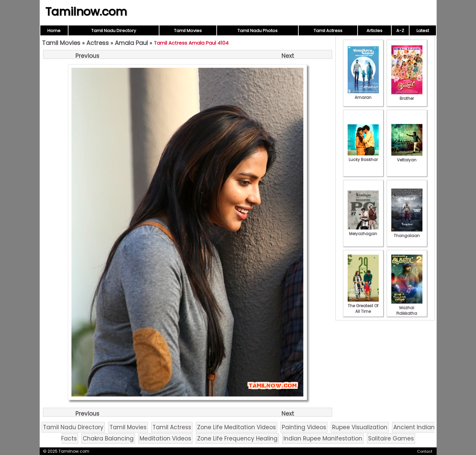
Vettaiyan (407, 157)
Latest (423, 31)
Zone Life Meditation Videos (237, 427)
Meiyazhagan (363, 231)
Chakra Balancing (108, 438)
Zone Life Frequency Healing (237, 438)
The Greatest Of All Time (363, 306)
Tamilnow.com (86, 12)
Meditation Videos (165, 438)
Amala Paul (131, 43)
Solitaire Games (391, 438)
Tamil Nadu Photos (258, 31)
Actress (98, 43)
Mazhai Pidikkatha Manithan (407, 310)
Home (54, 31)
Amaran (363, 95)
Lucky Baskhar (363, 157)
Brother (407, 96)
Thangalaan (407, 233)
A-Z (400, 31)
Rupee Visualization (360, 427)
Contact (425, 451)
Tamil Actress (328, 31)
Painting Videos (304, 427)
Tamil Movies (188, 31)
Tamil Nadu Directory (114, 31)
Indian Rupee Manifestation (323, 438)
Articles (374, 31)
